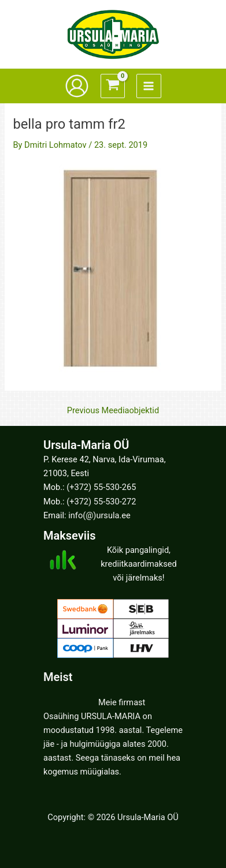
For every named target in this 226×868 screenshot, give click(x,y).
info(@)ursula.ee (99, 515)
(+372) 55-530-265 (101, 487)
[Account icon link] (77, 86)
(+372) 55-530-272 (101, 502)
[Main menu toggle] (149, 86)
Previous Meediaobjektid (113, 411)
